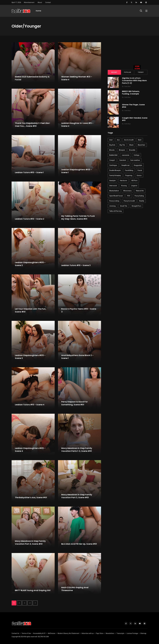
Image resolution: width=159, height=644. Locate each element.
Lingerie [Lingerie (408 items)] (134, 186)
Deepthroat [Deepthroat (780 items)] (125, 165)
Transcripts (120, 633)
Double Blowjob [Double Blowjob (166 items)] (115, 170)
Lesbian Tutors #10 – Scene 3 (76, 265)
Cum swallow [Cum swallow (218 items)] (135, 160)
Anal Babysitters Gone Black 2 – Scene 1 (77, 357)
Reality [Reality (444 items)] (142, 201)
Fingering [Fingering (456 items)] (129, 175)
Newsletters (110, 633)
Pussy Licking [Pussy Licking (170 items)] (114, 201)
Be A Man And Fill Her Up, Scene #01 (79, 544)
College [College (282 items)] (137, 155)
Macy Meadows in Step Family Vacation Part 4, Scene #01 (30, 543)
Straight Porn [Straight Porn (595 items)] (136, 206)
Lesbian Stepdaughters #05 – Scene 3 (30, 357)
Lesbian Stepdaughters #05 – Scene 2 (30, 264)
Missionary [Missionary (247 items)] (127, 191)
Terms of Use (26, 633)
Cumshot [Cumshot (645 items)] (123, 160)
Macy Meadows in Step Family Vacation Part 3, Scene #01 (77, 496)
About (40, 2)
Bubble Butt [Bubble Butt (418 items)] (113, 155)
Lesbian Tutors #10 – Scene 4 (30, 405)
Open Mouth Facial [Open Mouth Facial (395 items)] (116, 196)
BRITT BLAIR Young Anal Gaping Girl (33, 590)
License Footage (132, 633)
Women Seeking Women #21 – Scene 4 (77, 78)
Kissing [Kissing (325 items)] (124, 186)
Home (38, 11)
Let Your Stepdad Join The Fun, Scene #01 (31, 310)
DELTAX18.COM (43, 637)
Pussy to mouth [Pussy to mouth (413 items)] (129, 201)
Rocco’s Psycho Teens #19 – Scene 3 (79, 310)
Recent (114, 72)
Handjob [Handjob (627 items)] (112, 181)
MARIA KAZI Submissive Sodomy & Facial (32, 78)
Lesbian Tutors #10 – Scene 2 (30, 219)
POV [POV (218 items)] (129, 196)
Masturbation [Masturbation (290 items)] (114, 191)
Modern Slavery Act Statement (68, 633)
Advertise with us (88, 633)
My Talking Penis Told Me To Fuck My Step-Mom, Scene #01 (78, 217)
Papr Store (100, 633)
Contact (48, 2)
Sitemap (143, 633)
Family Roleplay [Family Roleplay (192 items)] (115, 175)
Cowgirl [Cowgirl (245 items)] (112, 160)
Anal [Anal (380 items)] (111, 140)
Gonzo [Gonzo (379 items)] (139, 175)
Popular (128, 72)
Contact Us (15, 633)
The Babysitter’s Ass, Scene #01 (31, 497)
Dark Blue (127, 86)
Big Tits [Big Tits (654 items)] (122, 145)
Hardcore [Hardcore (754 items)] (123, 181)
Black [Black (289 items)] (131, 145)
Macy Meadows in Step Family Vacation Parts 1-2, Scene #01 (77, 450)
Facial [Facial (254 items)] (140, 170)
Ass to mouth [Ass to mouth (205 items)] (129, 140)
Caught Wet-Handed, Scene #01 (135, 119)
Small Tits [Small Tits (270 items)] (124, 206)
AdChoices (52, 633)
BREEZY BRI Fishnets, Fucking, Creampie (131, 93)
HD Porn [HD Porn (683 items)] (134, 181)
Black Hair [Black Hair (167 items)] (141, 145)
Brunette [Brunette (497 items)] (132, 150)
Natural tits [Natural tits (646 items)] (140, 191)
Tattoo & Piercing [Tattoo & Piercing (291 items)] (115, 211)
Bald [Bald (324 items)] (140, 140)
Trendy (141, 72)
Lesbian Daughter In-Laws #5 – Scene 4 (77, 125)
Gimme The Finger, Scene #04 (133, 106)
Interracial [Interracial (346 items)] (113, 186)
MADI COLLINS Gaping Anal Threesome (75, 589)
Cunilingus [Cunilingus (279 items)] (113, 165)
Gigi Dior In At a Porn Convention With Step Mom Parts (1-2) (134, 81)
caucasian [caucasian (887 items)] (126, 155)
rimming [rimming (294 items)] (112, 206)
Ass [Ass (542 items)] (118, 140)
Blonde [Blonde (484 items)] (112, 150)
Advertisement (29, 2)
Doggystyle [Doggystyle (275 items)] (138, 165)
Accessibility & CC (39, 633)
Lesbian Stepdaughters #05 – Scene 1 (77, 171)
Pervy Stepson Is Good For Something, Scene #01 (74, 403)
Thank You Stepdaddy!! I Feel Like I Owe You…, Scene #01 (32, 125)
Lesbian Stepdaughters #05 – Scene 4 (30, 450)
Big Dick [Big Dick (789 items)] (112, 145)
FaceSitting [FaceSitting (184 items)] (129, 170)
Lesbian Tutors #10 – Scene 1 (29, 172)
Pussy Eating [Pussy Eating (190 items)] (139, 196)
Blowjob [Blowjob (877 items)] (122, 150)
